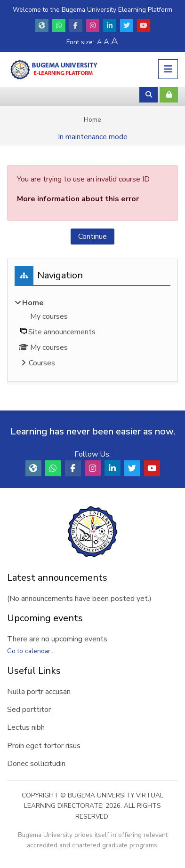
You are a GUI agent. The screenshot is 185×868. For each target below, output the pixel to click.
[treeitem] (92, 334)
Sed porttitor (29, 710)
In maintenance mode (93, 137)
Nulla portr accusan (39, 692)
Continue (92, 237)
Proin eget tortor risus (44, 746)
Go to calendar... (31, 651)
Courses (42, 363)
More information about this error (78, 199)
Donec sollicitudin (36, 764)
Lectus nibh (26, 727)
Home (92, 120)
